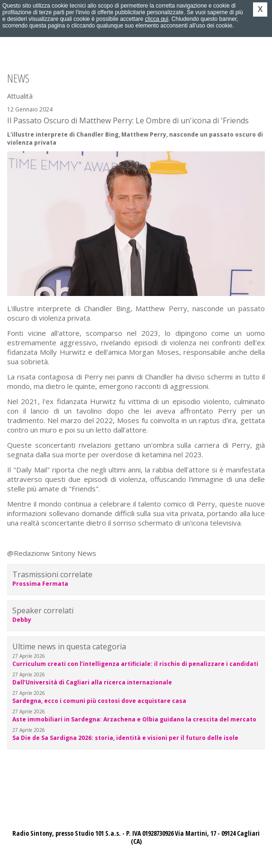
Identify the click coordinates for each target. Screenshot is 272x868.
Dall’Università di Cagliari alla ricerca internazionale (92, 682)
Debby (22, 620)
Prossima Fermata (40, 584)
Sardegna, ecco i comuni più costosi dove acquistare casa (99, 701)
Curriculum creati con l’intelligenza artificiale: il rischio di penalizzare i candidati (135, 664)
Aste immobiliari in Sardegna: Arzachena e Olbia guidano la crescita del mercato (134, 719)
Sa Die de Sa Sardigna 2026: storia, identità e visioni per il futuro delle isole (125, 738)
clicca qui (157, 19)
